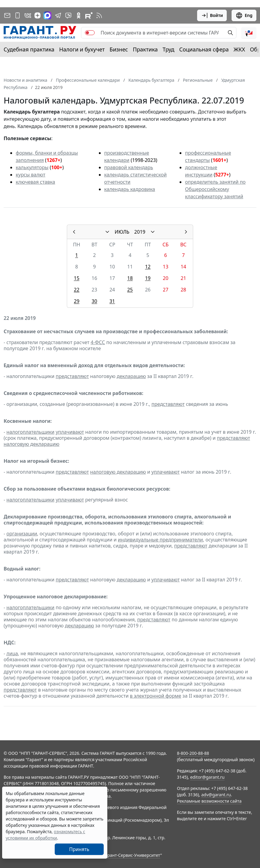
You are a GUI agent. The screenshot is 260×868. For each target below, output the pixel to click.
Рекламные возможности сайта (209, 801)
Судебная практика (29, 49)
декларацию (131, 376)
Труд (169, 49)
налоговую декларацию (31, 444)
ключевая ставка (35, 182)
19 (148, 278)
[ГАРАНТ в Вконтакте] (28, 15)
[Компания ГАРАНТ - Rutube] (89, 15)
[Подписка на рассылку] (7, 15)
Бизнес (119, 49)
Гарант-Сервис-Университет (132, 855)
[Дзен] (37, 15)
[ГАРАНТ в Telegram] (58, 15)
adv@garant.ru (216, 795)
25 (130, 290)
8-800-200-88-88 (193, 753)
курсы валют (31, 175)
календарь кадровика (130, 189)
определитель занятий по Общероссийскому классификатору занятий (215, 189)
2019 (140, 232)
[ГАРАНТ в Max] (47, 15)
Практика (145, 49)
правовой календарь (129, 167)
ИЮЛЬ (122, 232)
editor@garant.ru (207, 777)
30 (94, 301)
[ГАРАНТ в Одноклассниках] (79, 15)
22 (76, 290)
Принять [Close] (79, 849)
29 (76, 301)
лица (12, 653)
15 (76, 278)
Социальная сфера (204, 49)
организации (22, 534)
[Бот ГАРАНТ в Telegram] (68, 15)
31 (112, 301)
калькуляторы (32, 167)
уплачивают (70, 432)
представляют (72, 376)
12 (148, 267)
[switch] (90, 33)
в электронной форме (156, 696)
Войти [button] (212, 15)
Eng (244, 15)
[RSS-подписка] (99, 15)
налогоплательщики (30, 432)
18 (130, 278)
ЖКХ (239, 49)
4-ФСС (98, 342)
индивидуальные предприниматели (160, 540)
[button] (249, 33)
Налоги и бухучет (82, 49)
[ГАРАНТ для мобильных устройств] (18, 15)
